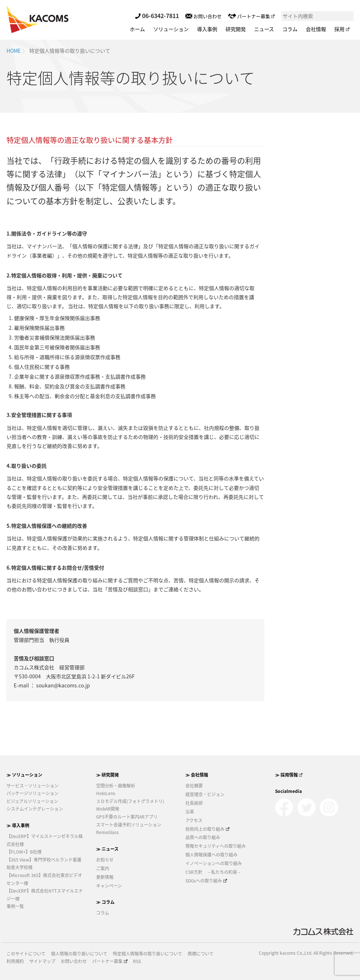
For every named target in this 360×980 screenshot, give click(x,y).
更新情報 (105, 877)
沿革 (190, 812)
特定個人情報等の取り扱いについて (147, 954)
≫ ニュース (107, 849)
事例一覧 (15, 906)
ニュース (264, 29)
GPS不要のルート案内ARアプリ (127, 817)
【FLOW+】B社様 (24, 852)
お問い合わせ (203, 16)
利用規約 (15, 961)
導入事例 (207, 29)
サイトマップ (42, 961)
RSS (137, 961)
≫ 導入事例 (18, 825)
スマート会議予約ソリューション (129, 825)
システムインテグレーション (35, 809)
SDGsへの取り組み (206, 881)
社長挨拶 (194, 803)
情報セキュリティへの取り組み (216, 846)
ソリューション (171, 29)
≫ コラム (105, 902)
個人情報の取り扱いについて (79, 954)
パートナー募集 (251, 16)
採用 (342, 29)
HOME (14, 51)
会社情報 (316, 29)
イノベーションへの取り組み (214, 863)
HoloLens (106, 793)
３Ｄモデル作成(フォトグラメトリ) (130, 801)
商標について (201, 954)
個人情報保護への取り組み (211, 855)
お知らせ (105, 860)
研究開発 (236, 29)
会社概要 (194, 786)
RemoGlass (108, 832)
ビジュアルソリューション (32, 801)
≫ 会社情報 (197, 775)
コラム (290, 29)
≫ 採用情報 (289, 775)
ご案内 (103, 868)
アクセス (194, 820)
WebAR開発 (108, 809)
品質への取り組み (203, 837)
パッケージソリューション (33, 793)
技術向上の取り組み (207, 829)
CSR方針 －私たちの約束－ (213, 872)
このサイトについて (26, 954)
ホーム (137, 29)
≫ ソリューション (24, 775)
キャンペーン (109, 886)
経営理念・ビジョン (205, 794)
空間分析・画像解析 (116, 786)
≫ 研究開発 (108, 775)
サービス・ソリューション (33, 786)
